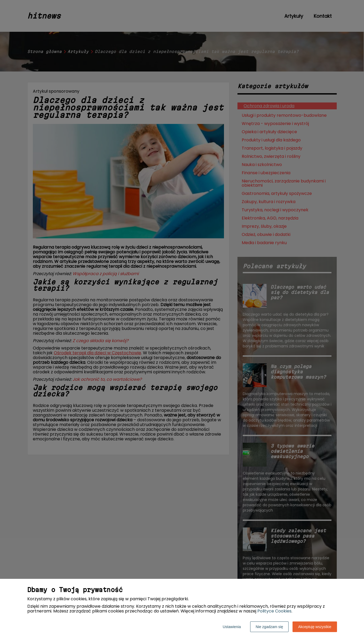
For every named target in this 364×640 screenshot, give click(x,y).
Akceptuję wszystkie (315, 627)
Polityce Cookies (274, 611)
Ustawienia (232, 627)
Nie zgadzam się (269, 627)
